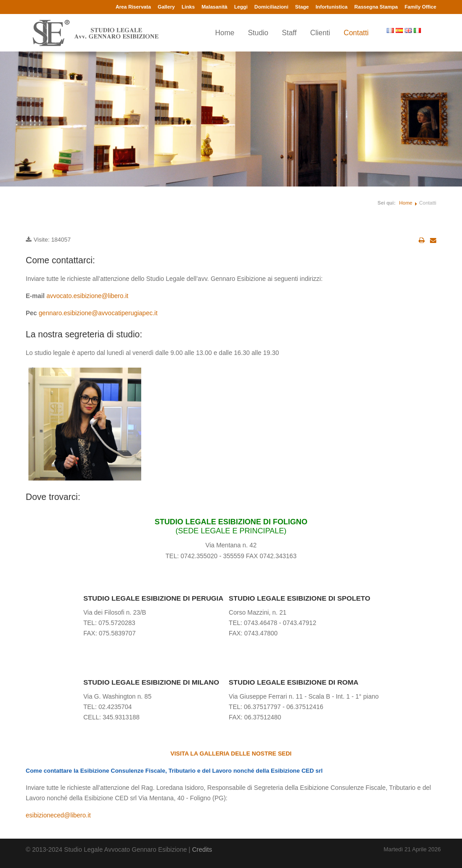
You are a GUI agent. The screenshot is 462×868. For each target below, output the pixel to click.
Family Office (420, 7)
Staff (289, 33)
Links (188, 7)
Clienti (320, 33)
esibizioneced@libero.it (58, 815)
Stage (302, 7)
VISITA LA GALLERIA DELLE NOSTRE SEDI (231, 754)
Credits (202, 849)
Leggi (241, 7)
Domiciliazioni (271, 7)
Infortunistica (331, 7)
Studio (258, 33)
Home (225, 33)
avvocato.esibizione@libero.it (88, 296)
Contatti (356, 33)
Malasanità (215, 7)
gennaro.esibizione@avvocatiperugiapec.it (98, 313)
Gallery (166, 7)
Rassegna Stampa (376, 7)
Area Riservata (133, 7)
